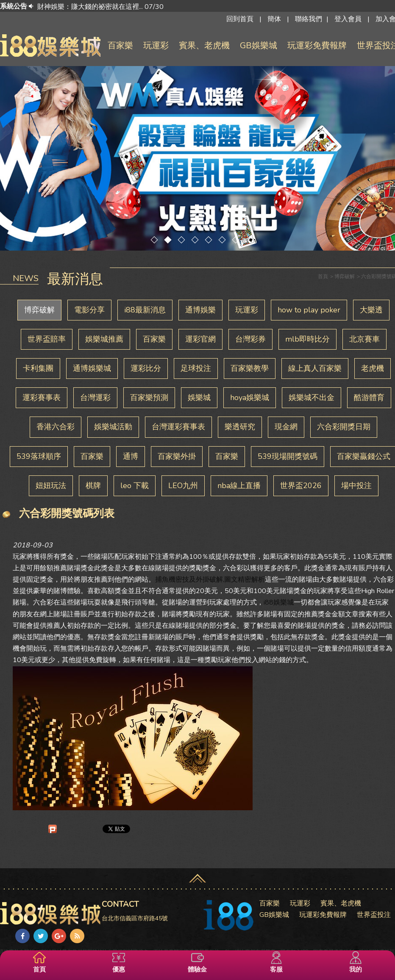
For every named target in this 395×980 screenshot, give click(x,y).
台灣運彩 (95, 398)
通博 (131, 456)
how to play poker (309, 310)
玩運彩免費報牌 (317, 46)
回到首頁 (240, 19)
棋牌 (93, 486)
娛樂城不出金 (312, 398)
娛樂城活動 (113, 427)
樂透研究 (240, 427)
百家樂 (120, 46)
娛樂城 (199, 398)
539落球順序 (39, 456)
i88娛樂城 (279, 602)
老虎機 (373, 368)
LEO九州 (183, 486)
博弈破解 (39, 310)
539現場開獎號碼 (288, 456)
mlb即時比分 (307, 339)
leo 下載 (135, 486)
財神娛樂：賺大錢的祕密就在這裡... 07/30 (100, 7)
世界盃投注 (374, 915)
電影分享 (89, 310)
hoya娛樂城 (250, 398)
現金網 (286, 427)
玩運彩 (156, 46)
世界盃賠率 (47, 339)
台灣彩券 (250, 339)
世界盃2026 (301, 486)
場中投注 (356, 486)
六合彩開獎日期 (344, 427)
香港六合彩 (56, 427)
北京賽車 (364, 339)
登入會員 (348, 19)
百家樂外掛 (177, 456)
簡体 (274, 19)
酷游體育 (369, 398)
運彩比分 (146, 368)
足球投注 (196, 368)
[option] (215, 7)
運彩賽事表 (42, 398)
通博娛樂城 (92, 368)
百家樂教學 (250, 368)
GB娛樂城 (259, 46)
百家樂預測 (149, 398)
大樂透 (371, 310)
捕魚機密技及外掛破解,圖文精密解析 (210, 580)
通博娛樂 (200, 310)
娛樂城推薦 (104, 339)
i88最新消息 (145, 310)
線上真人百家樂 (315, 368)
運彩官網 (200, 339)
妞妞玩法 (51, 486)
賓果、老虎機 (204, 46)
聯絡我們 (309, 19)
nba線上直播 (239, 486)
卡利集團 (38, 368)
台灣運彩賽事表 (178, 427)
